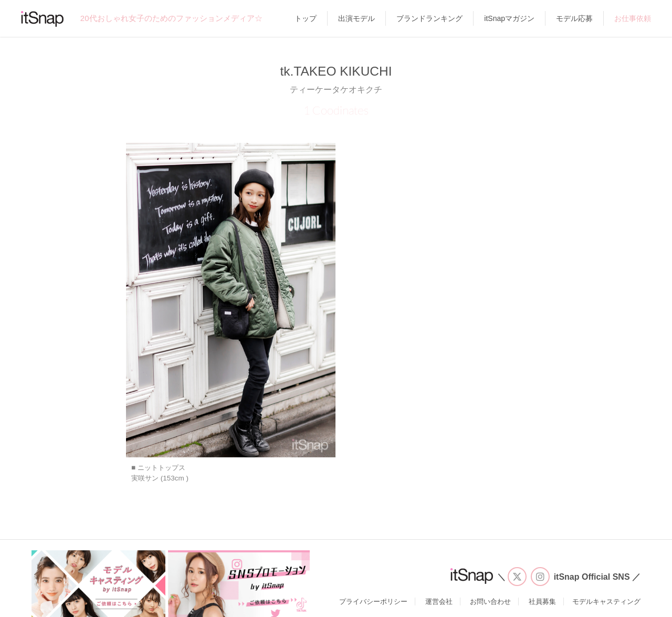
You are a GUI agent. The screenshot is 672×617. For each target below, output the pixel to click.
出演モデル (356, 18)
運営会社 (439, 602)
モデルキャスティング (606, 602)
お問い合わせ (490, 602)
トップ (306, 18)
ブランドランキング (429, 18)
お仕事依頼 (633, 18)
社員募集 (542, 602)
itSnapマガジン (509, 18)
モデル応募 (574, 18)
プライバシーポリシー (373, 602)
